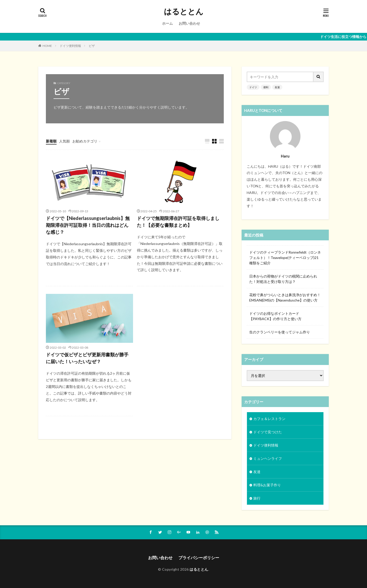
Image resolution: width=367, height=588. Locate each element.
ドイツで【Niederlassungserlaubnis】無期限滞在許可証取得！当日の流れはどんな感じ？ (88, 225)
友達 (277, 87)
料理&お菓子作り (267, 485)
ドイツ (253, 87)
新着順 (51, 141)
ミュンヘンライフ (268, 458)
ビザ (92, 46)
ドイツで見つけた (268, 432)
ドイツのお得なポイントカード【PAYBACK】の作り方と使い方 (275, 316)
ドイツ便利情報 (70, 46)
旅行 (257, 498)
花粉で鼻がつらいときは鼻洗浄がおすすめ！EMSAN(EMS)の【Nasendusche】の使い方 (285, 297)
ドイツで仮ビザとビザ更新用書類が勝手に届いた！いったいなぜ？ (87, 358)
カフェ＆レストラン (269, 419)
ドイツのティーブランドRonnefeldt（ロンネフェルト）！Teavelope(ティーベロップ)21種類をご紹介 (285, 258)
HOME (47, 46)
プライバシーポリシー (199, 558)
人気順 (64, 141)
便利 (266, 87)
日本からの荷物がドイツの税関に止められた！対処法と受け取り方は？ (283, 279)
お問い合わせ (189, 23)
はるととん (184, 11)
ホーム (167, 23)
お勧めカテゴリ (85, 141)
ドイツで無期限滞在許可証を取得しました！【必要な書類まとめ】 (178, 222)
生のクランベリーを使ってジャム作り (280, 332)
